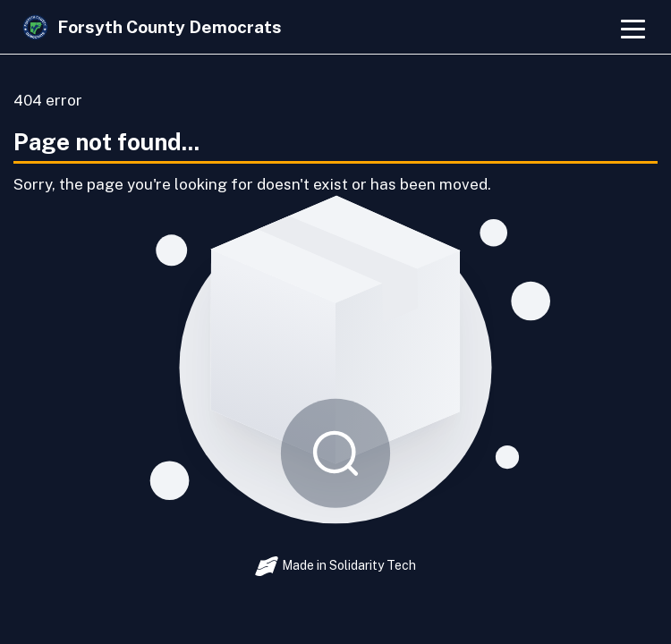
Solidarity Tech (373, 565)
